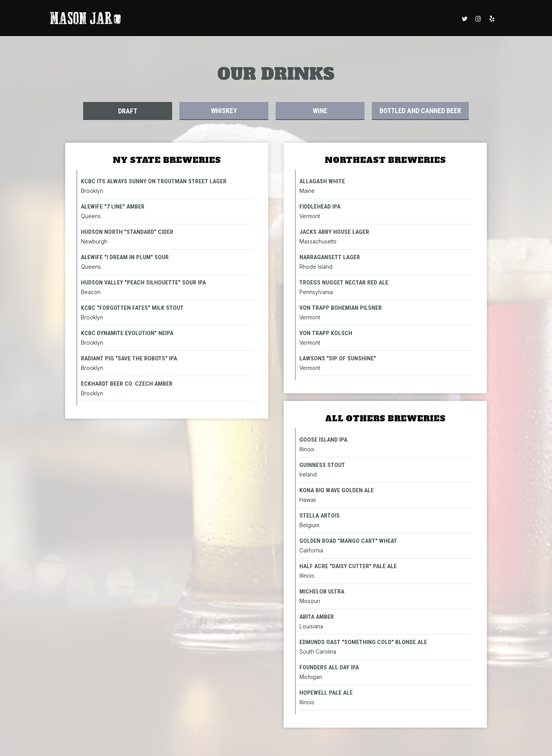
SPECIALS (367, 19)
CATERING (437, 19)
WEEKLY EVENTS (254, 19)
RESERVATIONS (297, 19)
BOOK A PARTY (402, 19)
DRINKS (202, 19)
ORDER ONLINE (170, 19)
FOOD (223, 19)
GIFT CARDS (336, 19)
